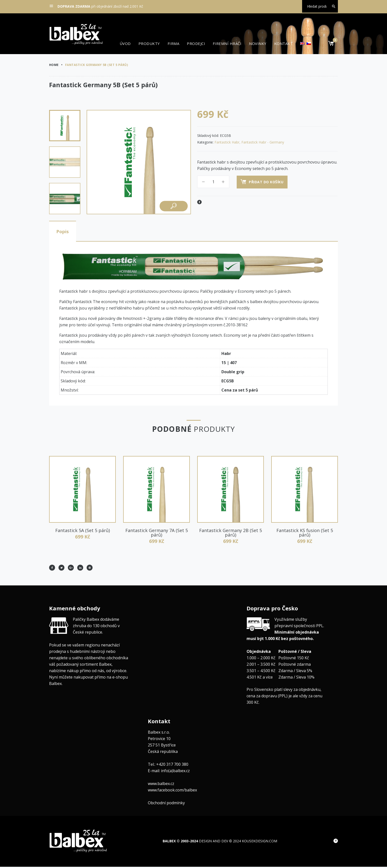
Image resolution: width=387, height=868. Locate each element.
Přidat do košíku (267, 182)
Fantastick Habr (227, 142)
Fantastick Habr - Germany (263, 142)
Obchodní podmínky (166, 804)
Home (54, 65)
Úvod (125, 43)
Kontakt (283, 43)
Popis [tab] (65, 232)
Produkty (149, 43)
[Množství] (213, 182)
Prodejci (196, 43)
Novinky (258, 43)
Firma (173, 43)
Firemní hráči (227, 43)
